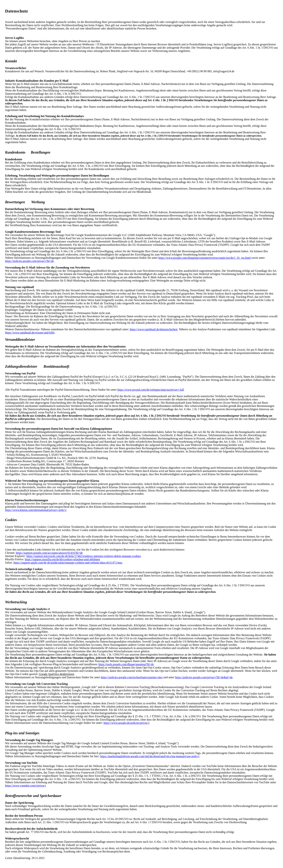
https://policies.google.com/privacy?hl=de (29, 261)
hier (259, 671)
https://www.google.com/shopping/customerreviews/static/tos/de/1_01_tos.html (204, 258)
